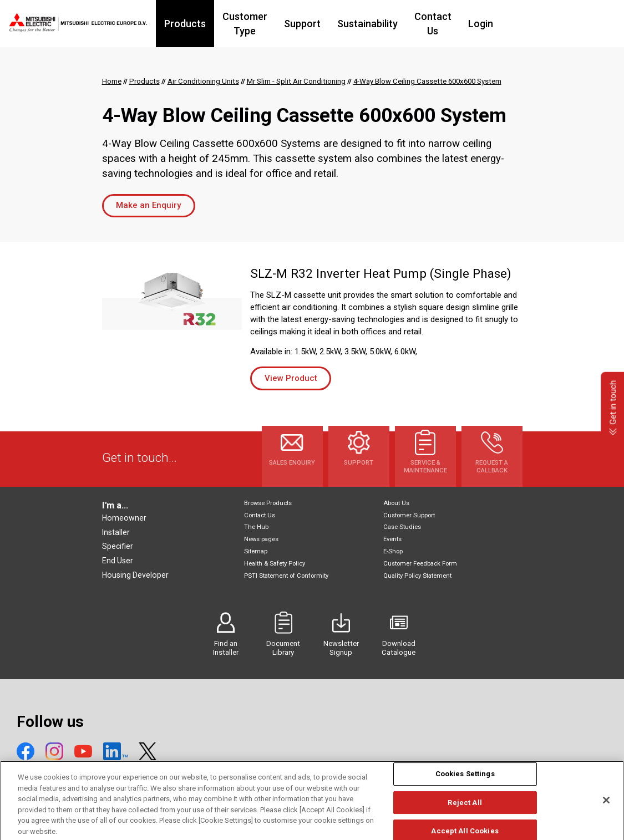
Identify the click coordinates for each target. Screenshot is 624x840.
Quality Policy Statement (417, 576)
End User (118, 561)
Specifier (118, 546)
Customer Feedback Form (420, 564)
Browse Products (268, 503)
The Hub (256, 527)
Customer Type (270, 24)
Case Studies (402, 527)
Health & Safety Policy (275, 564)
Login (531, 24)
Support (339, 24)
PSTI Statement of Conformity (286, 576)
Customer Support (409, 515)
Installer (116, 532)
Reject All (465, 813)
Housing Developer (135, 575)
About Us (396, 503)
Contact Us (477, 24)
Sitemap (256, 551)
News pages (261, 539)
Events (392, 539)
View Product (291, 378)
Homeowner (124, 518)
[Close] (606, 811)
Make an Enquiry (148, 205)
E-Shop (393, 551)
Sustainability (405, 24)
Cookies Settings (465, 784)
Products (198, 24)
